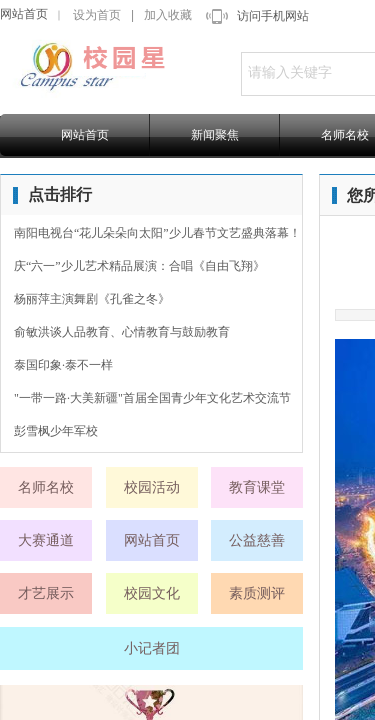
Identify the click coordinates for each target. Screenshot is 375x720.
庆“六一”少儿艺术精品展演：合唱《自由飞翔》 (139, 266)
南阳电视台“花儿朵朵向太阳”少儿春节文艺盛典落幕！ (157, 233)
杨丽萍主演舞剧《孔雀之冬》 (92, 299)
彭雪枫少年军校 (56, 431)
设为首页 (97, 15)
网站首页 (24, 14)
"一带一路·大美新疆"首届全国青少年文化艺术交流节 (152, 398)
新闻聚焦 (215, 135)
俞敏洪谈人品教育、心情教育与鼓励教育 (122, 332)
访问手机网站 (273, 16)
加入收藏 (168, 15)
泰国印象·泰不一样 (63, 365)
